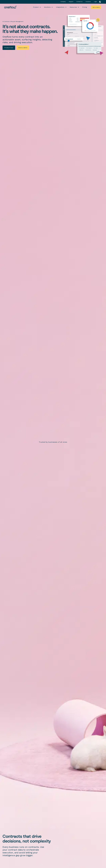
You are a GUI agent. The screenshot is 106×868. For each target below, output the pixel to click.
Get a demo (96, 7)
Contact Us (80, 2)
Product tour (9, 48)
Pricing (85, 7)
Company (63, 2)
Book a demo (23, 48)
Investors (88, 2)
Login (95, 2)
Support (71, 2)
